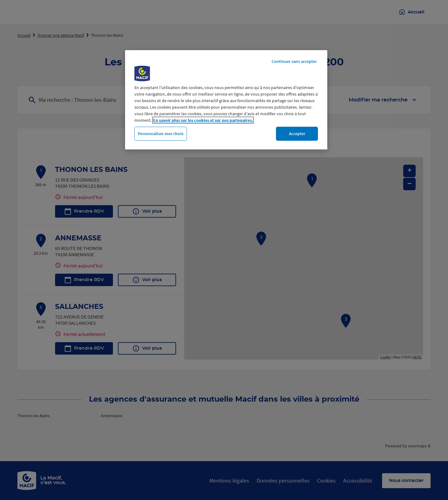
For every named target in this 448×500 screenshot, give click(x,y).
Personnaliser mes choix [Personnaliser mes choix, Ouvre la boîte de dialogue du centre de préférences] (161, 134)
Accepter (297, 134)
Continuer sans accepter (294, 61)
